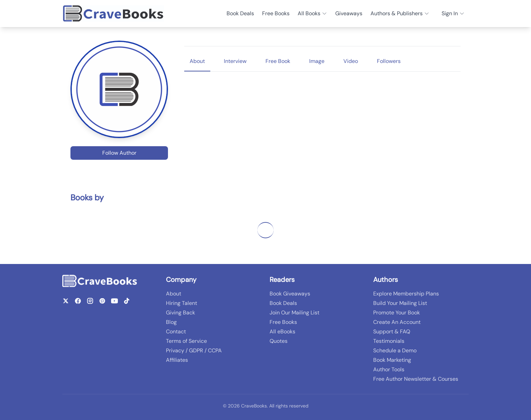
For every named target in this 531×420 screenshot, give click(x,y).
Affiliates (177, 360)
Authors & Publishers (400, 13)
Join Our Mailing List (294, 313)
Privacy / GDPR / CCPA (194, 350)
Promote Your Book (397, 313)
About (174, 294)
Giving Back (180, 313)
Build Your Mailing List (400, 303)
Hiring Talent (182, 303)
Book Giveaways (290, 294)
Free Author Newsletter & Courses (416, 379)
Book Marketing (392, 360)
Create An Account (397, 322)
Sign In (453, 13)
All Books (312, 13)
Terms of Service (186, 341)
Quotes (279, 341)
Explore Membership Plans (406, 294)
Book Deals (240, 13)
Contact (176, 331)
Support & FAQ (392, 331)
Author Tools (389, 369)
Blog (171, 322)
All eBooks (282, 331)
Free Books (276, 13)
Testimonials (389, 341)
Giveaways (349, 13)
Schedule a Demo (395, 350)
